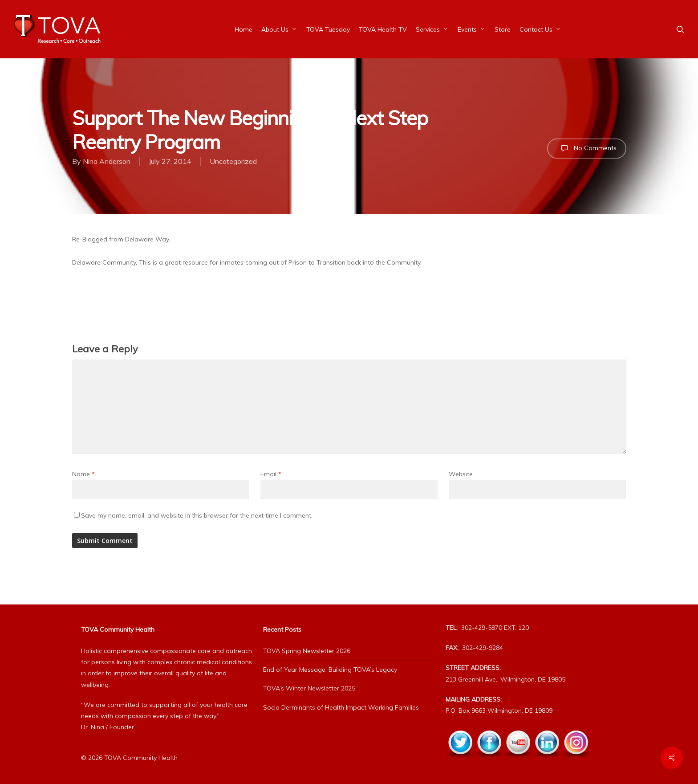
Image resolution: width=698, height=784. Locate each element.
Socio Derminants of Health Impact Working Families (341, 707)
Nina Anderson (107, 161)
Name (83, 474)
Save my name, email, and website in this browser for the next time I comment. (197, 515)
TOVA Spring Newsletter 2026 (307, 651)
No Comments (587, 148)
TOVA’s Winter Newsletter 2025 (309, 688)
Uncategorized (233, 161)
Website (461, 474)
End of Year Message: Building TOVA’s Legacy (330, 670)
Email (271, 474)
